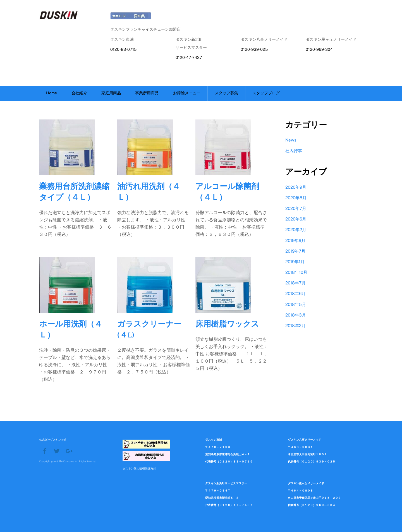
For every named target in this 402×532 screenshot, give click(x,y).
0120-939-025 (254, 49)
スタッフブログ (266, 93)
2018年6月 (295, 293)
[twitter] (57, 450)
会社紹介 (79, 93)
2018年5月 (296, 304)
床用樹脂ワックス (227, 324)
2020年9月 (296, 187)
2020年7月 (296, 208)
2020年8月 (296, 198)
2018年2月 (295, 326)
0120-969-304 (319, 49)
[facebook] (45, 450)
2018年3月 (296, 315)
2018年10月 (296, 272)
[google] (69, 450)
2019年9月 (295, 240)
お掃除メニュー (187, 93)
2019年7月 (295, 251)
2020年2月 (296, 230)
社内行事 (294, 151)
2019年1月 (295, 262)
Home (52, 93)
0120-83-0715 (123, 49)
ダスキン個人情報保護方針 (139, 468)
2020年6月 (296, 219)
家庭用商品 (111, 93)
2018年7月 (295, 283)
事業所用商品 (147, 93)
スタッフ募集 (226, 93)
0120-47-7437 (189, 57)
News (291, 140)
